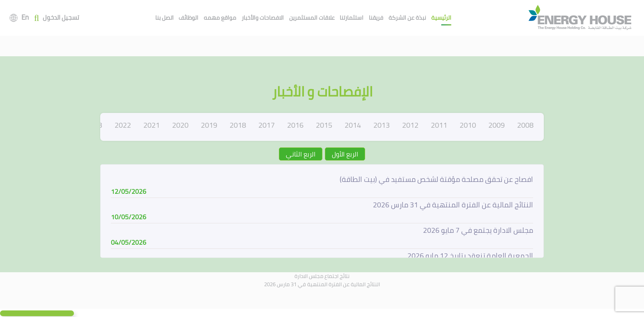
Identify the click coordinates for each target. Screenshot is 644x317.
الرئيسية (441, 18)
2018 (238, 125)
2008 (525, 125)
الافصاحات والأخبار (263, 18)
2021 (152, 125)
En (25, 17)
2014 (353, 125)
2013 (382, 125)
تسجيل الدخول (61, 18)
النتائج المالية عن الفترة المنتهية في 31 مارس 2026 (322, 284)
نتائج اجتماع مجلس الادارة (322, 276)
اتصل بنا (164, 18)
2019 (209, 125)
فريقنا (376, 18)
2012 (410, 125)
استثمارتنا (352, 18)
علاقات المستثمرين (312, 18)
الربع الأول (345, 154)
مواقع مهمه (220, 18)
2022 (123, 125)
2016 (295, 125)
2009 (497, 125)
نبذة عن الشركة (407, 18)
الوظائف (189, 18)
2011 (439, 125)
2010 (468, 125)
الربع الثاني (301, 154)
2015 (324, 125)
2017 (267, 125)
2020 (180, 125)
